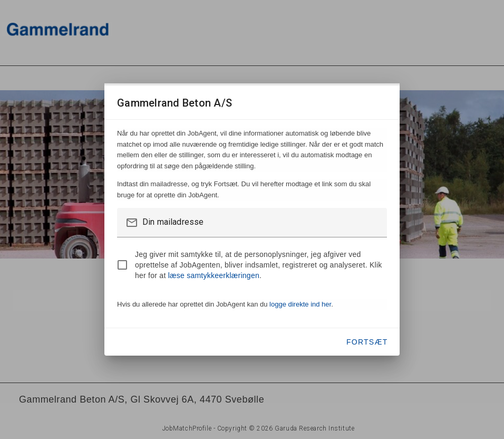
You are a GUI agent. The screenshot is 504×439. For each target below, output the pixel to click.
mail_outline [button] (132, 223)
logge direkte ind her (300, 304)
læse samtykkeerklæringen (214, 275)
